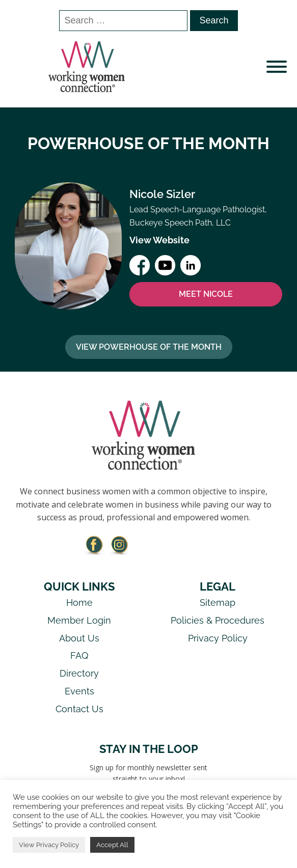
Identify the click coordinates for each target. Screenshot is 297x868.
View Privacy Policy (49, 845)
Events (79, 691)
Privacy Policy (218, 638)
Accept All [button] (112, 845)
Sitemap (218, 603)
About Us (79, 638)
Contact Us (79, 709)
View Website (159, 240)
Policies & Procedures (218, 620)
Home (79, 603)
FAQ (79, 655)
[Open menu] (277, 67)
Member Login (79, 620)
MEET (206, 294)
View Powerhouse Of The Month (149, 347)
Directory (79, 673)
